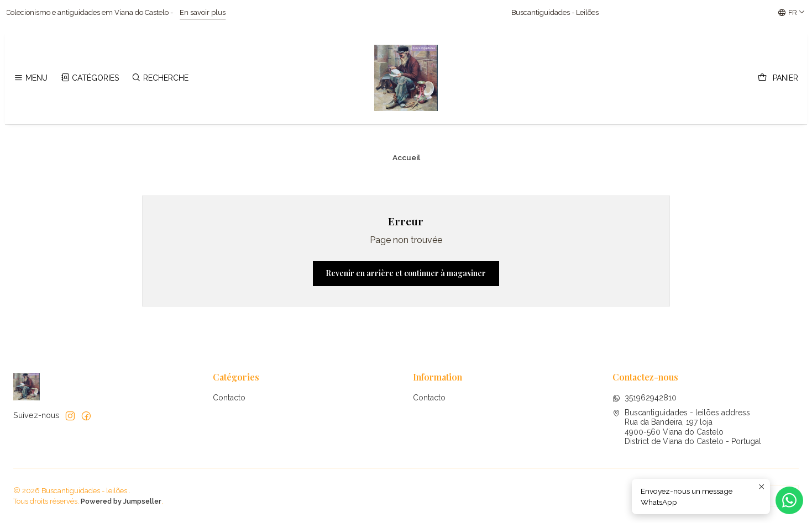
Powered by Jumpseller (121, 501)
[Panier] (778, 78)
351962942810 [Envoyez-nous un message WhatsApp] (645, 398)
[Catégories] (89, 78)
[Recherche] (160, 78)
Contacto (229, 398)
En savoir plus (216, 12)
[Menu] (31, 78)
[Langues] (792, 13)
